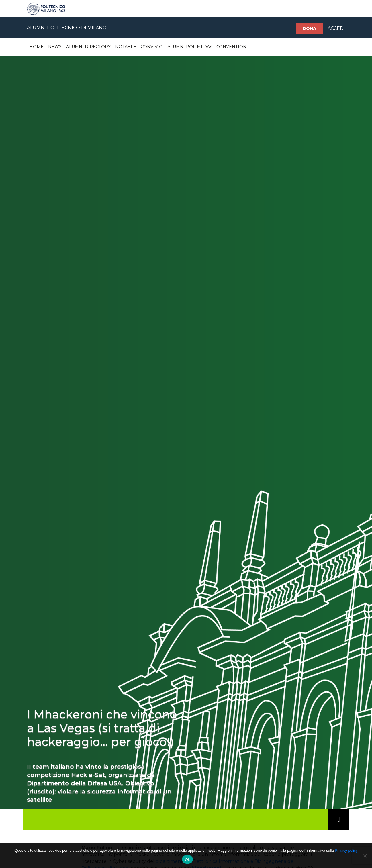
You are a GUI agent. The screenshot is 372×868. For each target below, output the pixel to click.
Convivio (152, 47)
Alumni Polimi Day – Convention (207, 47)
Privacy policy (346, 850)
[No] (365, 856)
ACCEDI (336, 28)
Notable (126, 47)
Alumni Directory (88, 47)
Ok (187, 860)
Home (37, 47)
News (55, 47)
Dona (309, 28)
